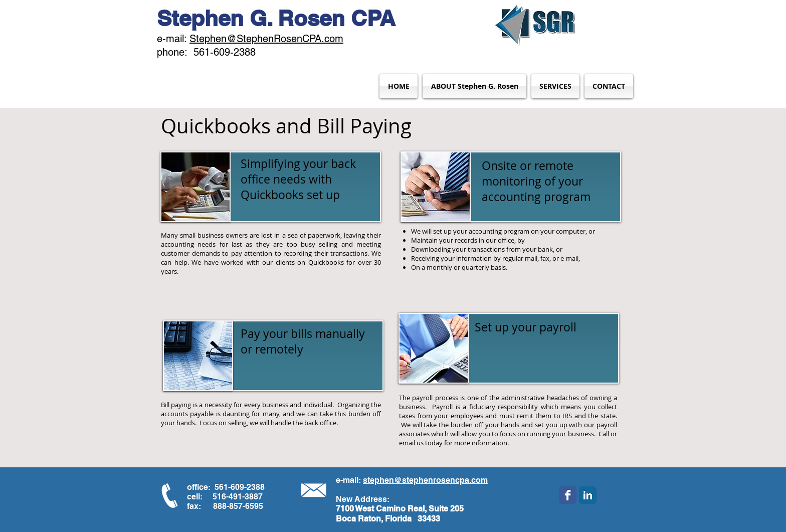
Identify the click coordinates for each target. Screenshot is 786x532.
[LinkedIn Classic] (588, 495)
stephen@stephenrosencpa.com (425, 480)
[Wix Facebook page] (568, 495)
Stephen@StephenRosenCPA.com (266, 39)
